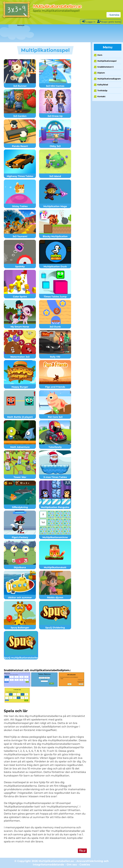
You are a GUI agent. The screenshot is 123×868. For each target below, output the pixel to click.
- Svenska (114, 15)
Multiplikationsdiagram (109, 79)
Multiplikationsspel (107, 61)
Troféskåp (102, 91)
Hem (100, 55)
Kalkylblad (103, 85)
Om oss (72, 865)
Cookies (85, 865)
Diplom (101, 73)
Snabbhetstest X (106, 67)
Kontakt (101, 96)
